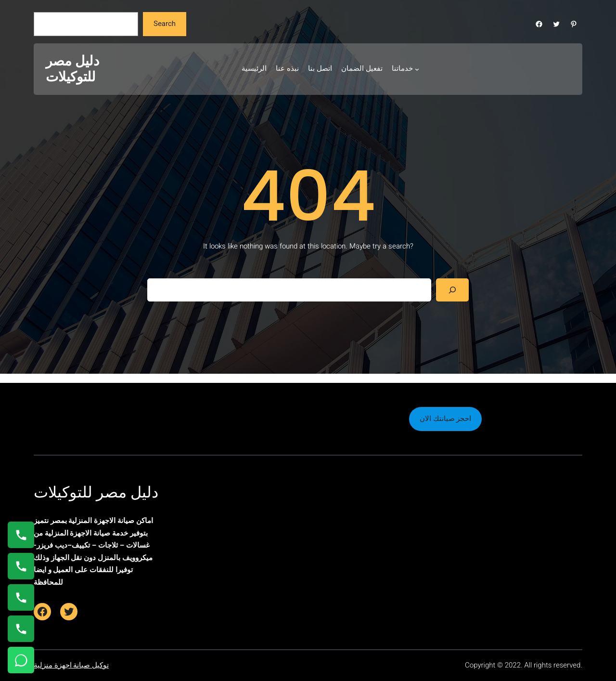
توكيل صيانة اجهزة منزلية (71, 665)
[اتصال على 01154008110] (21, 535)
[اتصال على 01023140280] (21, 597)
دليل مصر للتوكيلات (72, 69)
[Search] (452, 290)
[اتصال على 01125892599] (21, 629)
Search (165, 24)
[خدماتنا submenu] (417, 69)
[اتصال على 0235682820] (21, 566)
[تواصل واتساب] (21, 660)
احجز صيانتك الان (445, 419)
